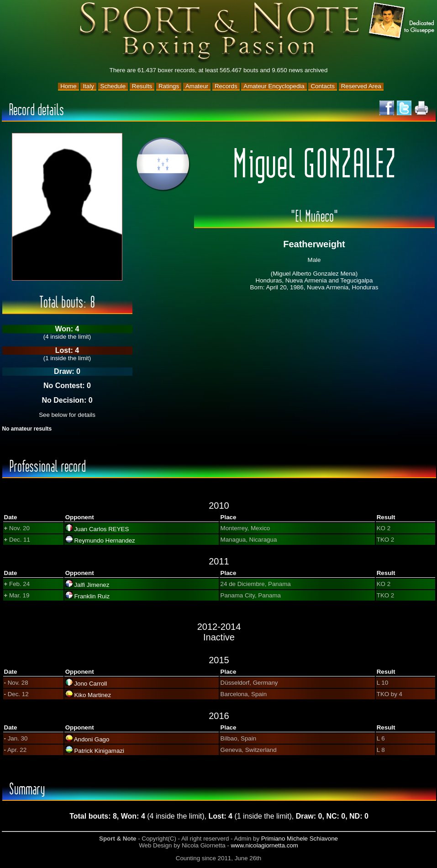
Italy (88, 86)
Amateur (197, 86)
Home (68, 86)
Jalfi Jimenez (92, 585)
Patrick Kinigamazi (99, 751)
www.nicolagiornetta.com (264, 845)
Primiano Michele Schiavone (300, 839)
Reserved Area (361, 86)
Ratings (169, 86)
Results (142, 86)
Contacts (323, 86)
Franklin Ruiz (92, 596)
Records (226, 86)
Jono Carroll (90, 684)
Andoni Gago (92, 739)
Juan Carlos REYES (101, 529)
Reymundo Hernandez (104, 541)
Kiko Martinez (92, 695)
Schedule (113, 86)
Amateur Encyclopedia (274, 86)
